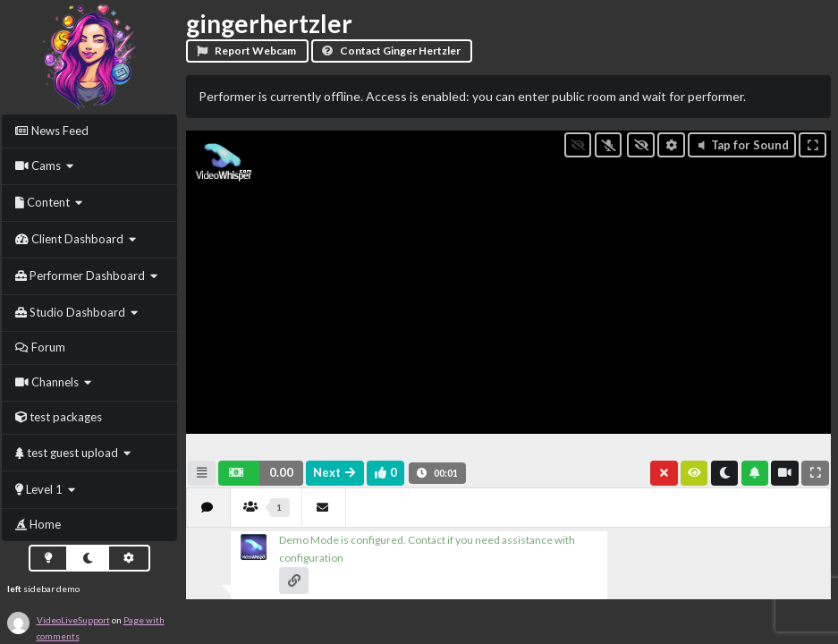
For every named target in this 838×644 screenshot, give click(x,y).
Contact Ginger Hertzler (391, 51)
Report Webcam (246, 51)
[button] (261, 473)
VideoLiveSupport (73, 620)
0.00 (281, 472)
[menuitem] (90, 131)
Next (335, 472)
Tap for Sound (742, 145)
